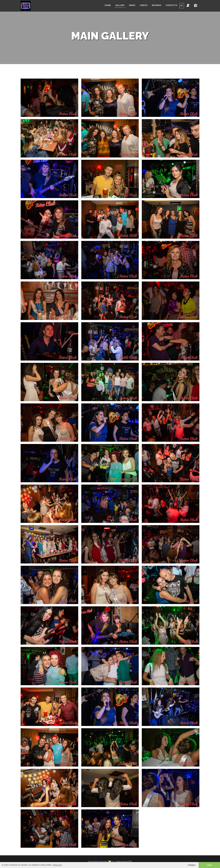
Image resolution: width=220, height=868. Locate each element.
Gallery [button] (120, 5)
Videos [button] (144, 5)
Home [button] (108, 5)
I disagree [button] (191, 865)
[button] (188, 5)
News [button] (132, 5)
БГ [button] (182, 6)
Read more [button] (57, 865)
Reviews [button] (156, 5)
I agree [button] (209, 865)
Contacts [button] (171, 5)
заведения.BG (124, 862)
